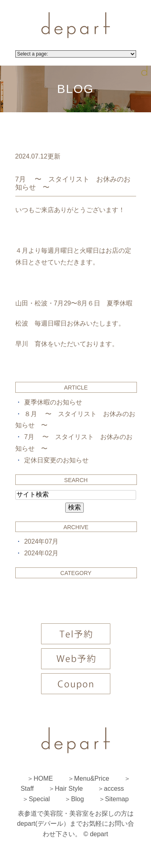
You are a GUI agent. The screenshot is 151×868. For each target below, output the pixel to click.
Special (39, 799)
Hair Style (69, 789)
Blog (77, 799)
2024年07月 (41, 541)
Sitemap (117, 799)
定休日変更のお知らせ (56, 460)
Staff (27, 789)
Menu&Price (92, 778)
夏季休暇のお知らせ (53, 402)
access (114, 789)
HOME (43, 778)
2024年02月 (41, 553)
